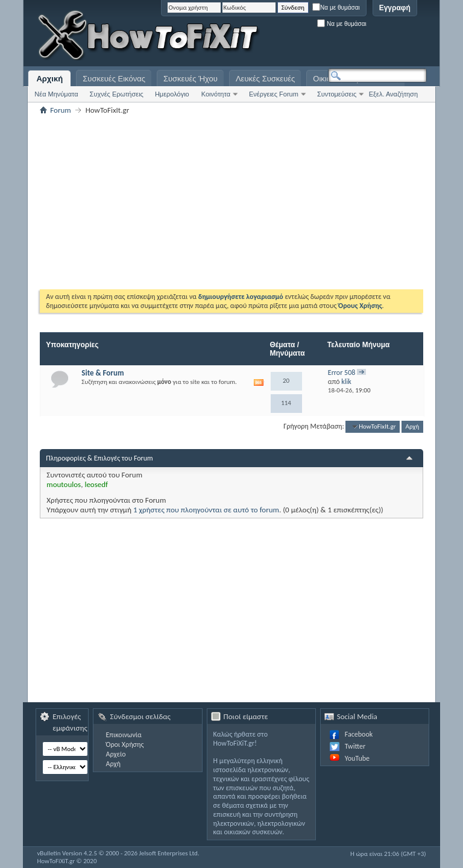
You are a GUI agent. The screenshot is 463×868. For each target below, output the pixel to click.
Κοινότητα (216, 94)
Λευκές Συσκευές (265, 79)
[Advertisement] (276, 36)
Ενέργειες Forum (274, 94)
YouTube (357, 758)
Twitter (355, 746)
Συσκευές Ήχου (191, 79)
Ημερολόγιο (172, 94)
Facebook (359, 734)
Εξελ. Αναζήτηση (393, 94)
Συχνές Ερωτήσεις (117, 94)
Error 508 (342, 373)
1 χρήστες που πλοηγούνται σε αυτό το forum (206, 510)
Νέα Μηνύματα (56, 94)
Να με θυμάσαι (336, 8)
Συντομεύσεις (337, 94)
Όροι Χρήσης (124, 744)
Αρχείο (115, 754)
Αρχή (413, 426)
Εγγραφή (395, 8)
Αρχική (49, 79)
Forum (60, 110)
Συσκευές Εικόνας (114, 79)
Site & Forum (102, 373)
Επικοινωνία (123, 735)
